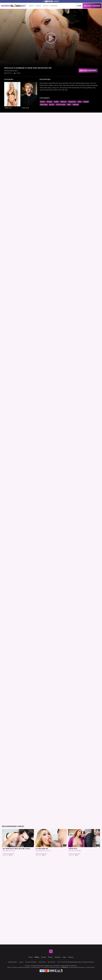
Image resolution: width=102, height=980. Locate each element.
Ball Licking (44, 104)
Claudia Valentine (40, 851)
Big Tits (52, 104)
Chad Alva (25, 108)
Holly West (6, 851)
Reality (56, 102)
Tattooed (76, 104)
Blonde (43, 102)
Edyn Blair (71, 851)
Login (79, 6)
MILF (69, 104)
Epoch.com (16, 967)
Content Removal (90, 967)
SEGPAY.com (65, 967)
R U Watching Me (42, 849)
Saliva (80, 102)
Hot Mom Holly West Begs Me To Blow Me (18, 849)
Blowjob (50, 102)
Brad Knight (78, 851)
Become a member (92, 6)
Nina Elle (8, 108)
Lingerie (86, 102)
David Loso (12, 851)
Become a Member (88, 70)
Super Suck (73, 849)
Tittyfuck (63, 102)
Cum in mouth (61, 104)
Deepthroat (72, 102)
